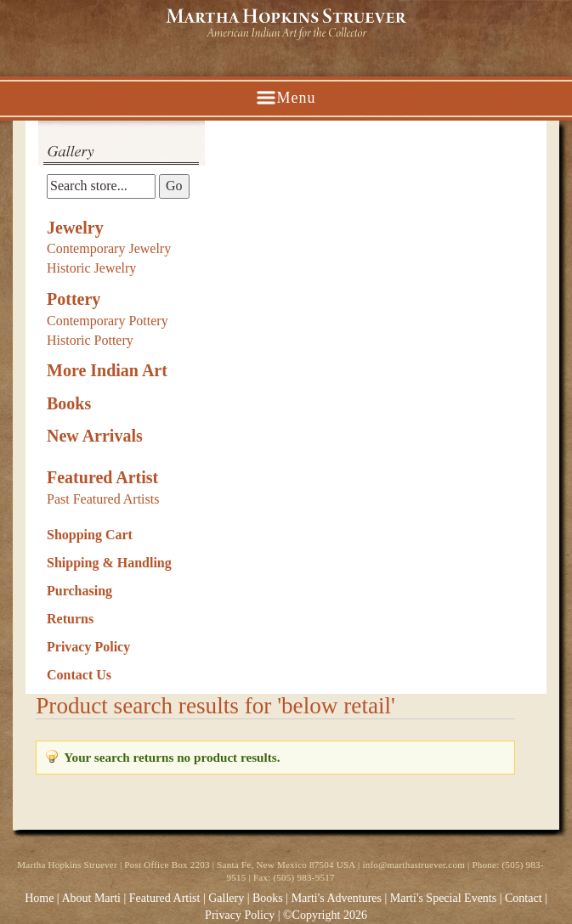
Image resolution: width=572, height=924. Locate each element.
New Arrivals (95, 436)
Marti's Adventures (338, 898)
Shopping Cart (90, 535)
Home (39, 898)
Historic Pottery (90, 340)
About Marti (91, 898)
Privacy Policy (88, 647)
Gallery (226, 898)
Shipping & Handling (109, 563)
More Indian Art (107, 370)
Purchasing (79, 591)
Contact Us (79, 675)
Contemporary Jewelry (109, 248)
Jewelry (75, 228)
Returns (70, 619)
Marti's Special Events (445, 898)
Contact (524, 898)
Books (69, 403)
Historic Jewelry (91, 268)
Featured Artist (102, 477)
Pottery (74, 299)
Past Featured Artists (103, 499)
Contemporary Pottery (108, 321)
